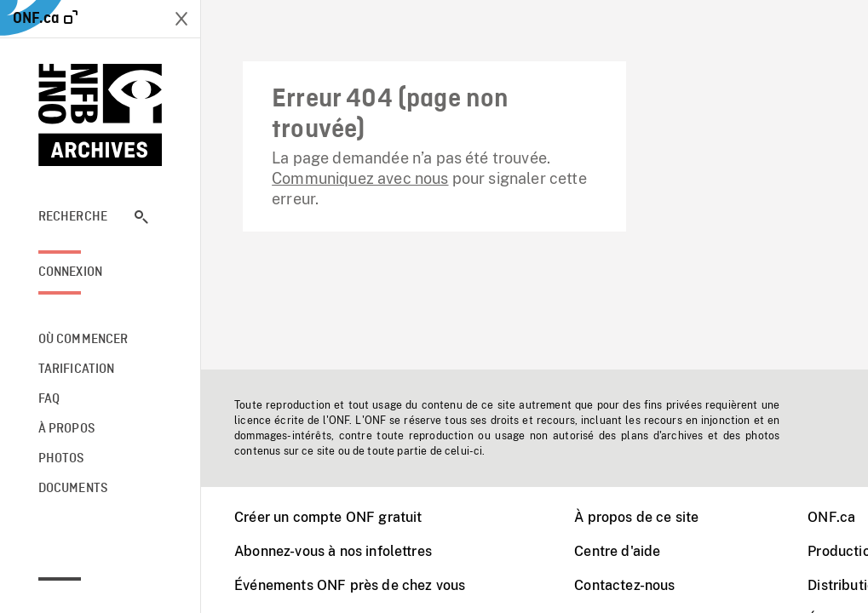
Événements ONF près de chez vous (350, 585)
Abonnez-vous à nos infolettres (333, 551)
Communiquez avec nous (360, 178)
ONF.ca (831, 517)
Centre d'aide (617, 551)
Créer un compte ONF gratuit (328, 517)
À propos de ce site (636, 517)
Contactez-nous (624, 585)
